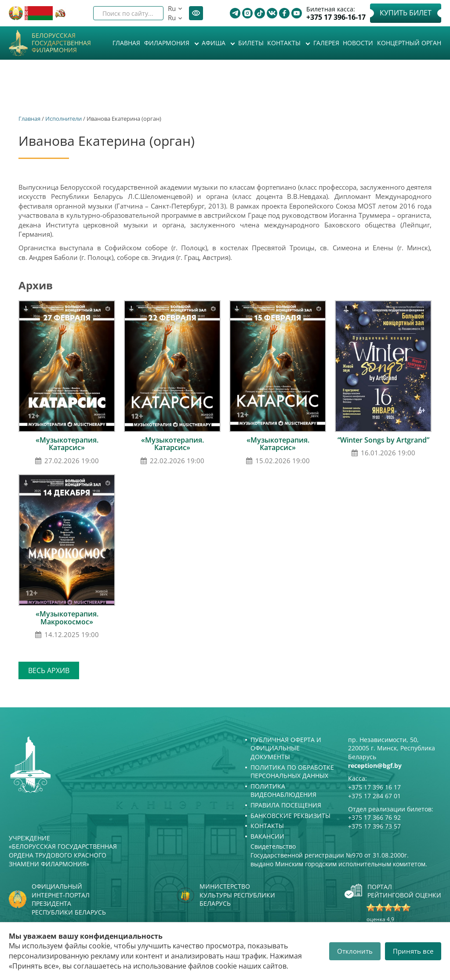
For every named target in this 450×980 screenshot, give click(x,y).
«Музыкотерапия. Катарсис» (67, 444)
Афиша (214, 43)
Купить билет (406, 13)
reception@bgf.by (375, 766)
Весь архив (49, 670)
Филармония (168, 43)
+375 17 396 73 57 (374, 826)
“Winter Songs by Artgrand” (383, 440)
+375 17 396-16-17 (336, 17)
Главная (126, 43)
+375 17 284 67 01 (374, 796)
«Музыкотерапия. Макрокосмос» (67, 618)
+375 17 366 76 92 (374, 817)
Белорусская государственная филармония (61, 43)
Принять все (413, 951)
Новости (358, 43)
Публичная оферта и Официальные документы (286, 748)
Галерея (326, 43)
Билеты (251, 43)
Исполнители (64, 119)
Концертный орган (409, 43)
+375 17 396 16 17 (374, 787)
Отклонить (355, 951)
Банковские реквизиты (290, 816)
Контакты (285, 43)
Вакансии (267, 836)
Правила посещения (286, 805)
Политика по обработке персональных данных (292, 772)
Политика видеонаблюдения (283, 791)
